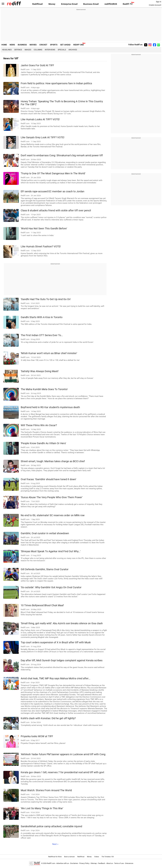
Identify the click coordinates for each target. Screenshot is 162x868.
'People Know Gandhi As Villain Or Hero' (43, 443)
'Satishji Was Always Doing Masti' (40, 371)
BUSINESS (22, 45)
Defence (18, 50)
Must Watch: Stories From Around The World (46, 790)
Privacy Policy (84, 863)
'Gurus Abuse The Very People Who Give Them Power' (52, 497)
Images (28, 50)
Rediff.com (51, 863)
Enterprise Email (69, 4)
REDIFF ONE (79, 45)
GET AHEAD (65, 45)
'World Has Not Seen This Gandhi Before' (44, 229)
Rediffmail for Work (55, 857)
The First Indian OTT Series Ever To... (42, 335)
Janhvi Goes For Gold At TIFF (37, 65)
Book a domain (69, 857)
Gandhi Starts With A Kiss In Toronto (42, 317)
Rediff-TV (128, 4)
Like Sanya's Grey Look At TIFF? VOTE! (43, 137)
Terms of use (119, 863)
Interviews (50, 50)
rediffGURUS (111, 4)
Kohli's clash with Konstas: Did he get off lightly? (48, 718)
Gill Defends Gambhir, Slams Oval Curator (45, 569)
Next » (55, 844)
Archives (73, 50)
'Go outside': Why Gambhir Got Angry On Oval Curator (51, 587)
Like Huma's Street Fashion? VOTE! (41, 247)
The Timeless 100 (108, 857)
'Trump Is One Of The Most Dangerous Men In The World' (53, 173)
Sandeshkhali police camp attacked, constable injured (51, 826)
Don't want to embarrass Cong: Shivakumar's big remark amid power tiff (62, 155)
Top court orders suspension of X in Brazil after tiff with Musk (56, 642)
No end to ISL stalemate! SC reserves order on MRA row (53, 515)
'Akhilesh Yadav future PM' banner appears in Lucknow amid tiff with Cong (63, 754)
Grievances (129, 863)
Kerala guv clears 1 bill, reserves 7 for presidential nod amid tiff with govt (62, 772)
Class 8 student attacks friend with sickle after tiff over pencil (56, 211)
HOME (4, 45)
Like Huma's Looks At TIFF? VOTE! (40, 119)
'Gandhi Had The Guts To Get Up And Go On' (46, 299)
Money (52, 4)
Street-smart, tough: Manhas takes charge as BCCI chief (53, 461)
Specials (62, 50)
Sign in (159, 2)
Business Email (91, 4)
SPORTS (54, 45)
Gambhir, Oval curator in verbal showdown (45, 533)
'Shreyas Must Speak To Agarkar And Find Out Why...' (51, 551)
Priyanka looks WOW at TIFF (37, 736)
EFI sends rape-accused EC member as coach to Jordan (52, 191)
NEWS (12, 45)
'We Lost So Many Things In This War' (42, 808)
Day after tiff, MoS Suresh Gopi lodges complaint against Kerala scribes (62, 660)
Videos (97, 857)
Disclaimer (74, 863)
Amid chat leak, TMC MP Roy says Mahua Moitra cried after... (56, 678)
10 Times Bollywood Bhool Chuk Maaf (42, 605)
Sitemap (94, 863)
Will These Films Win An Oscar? (39, 425)
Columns (38, 50)
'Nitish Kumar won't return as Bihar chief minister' (49, 353)
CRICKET (43, 45)
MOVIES (33, 45)
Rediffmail (38, 4)
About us (110, 863)
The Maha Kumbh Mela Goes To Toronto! (44, 389)
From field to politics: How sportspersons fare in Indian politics (56, 83)
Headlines (7, 50)
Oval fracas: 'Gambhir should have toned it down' (48, 479)
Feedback (102, 863)
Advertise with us (63, 863)
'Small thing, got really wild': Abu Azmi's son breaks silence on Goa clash (62, 623)
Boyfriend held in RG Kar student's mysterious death (50, 407)
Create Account (155, 5)
